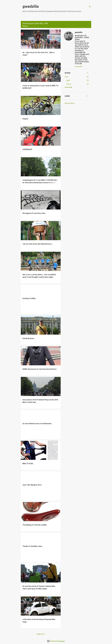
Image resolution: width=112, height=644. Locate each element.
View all (25, 26)
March (69, 84)
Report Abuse (70, 103)
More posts (41, 634)
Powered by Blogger (56, 641)
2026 (66, 77)
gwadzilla (31, 6)
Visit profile (79, 67)
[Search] (90, 7)
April (68, 80)
